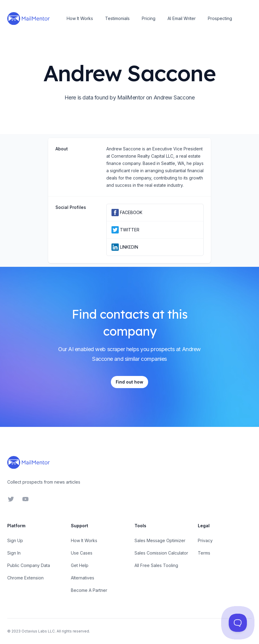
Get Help (80, 565)
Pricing (149, 18)
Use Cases (82, 553)
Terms (204, 553)
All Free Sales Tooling (156, 565)
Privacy (205, 540)
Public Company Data (29, 565)
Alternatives (83, 578)
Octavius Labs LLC (38, 631)
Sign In (14, 553)
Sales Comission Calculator (161, 553)
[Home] (28, 18)
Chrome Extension (25, 578)
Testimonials (117, 18)
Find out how (129, 382)
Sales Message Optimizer (160, 540)
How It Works (80, 18)
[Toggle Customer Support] (238, 623)
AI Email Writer (182, 18)
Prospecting (220, 18)
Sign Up (15, 540)
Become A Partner (89, 590)
